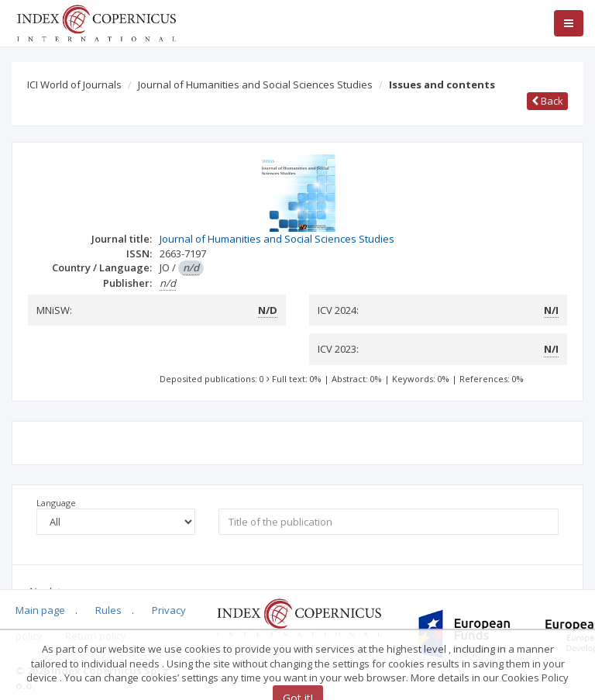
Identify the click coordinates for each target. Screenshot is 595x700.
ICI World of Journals (74, 84)
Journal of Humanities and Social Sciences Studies (255, 84)
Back (547, 101)
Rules (108, 610)
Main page (40, 610)
